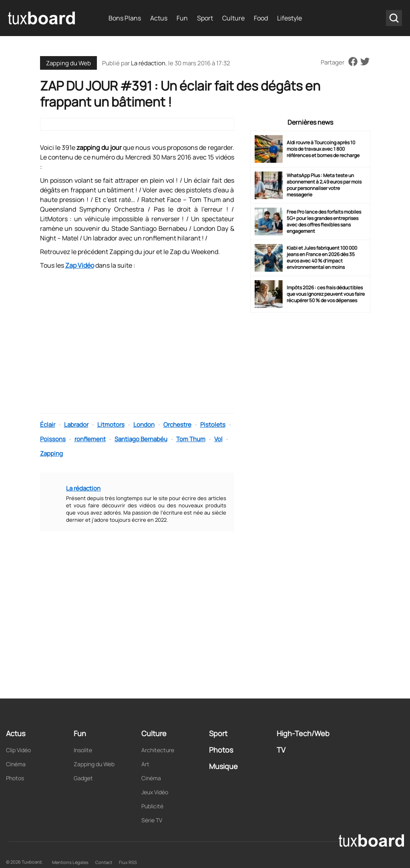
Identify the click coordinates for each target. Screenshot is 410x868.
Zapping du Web (68, 63)
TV (281, 750)
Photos (15, 778)
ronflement (90, 439)
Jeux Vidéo (155, 792)
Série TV (152, 820)
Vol (218, 439)
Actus (159, 18)
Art (145, 764)
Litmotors (111, 425)
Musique (223, 766)
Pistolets (213, 425)
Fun (182, 18)
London (144, 425)
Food (261, 18)
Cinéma (16, 764)
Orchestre (177, 425)
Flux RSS (128, 862)
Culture (233, 18)
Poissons (53, 439)
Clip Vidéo (18, 750)
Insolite (83, 750)
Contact (104, 862)
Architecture (158, 750)
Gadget (83, 778)
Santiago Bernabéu (141, 439)
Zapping (51, 453)
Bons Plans (125, 18)
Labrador (76, 425)
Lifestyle (289, 18)
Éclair (48, 425)
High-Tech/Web (303, 733)
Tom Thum (191, 439)
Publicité (152, 806)
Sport (205, 18)
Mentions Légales (70, 862)
